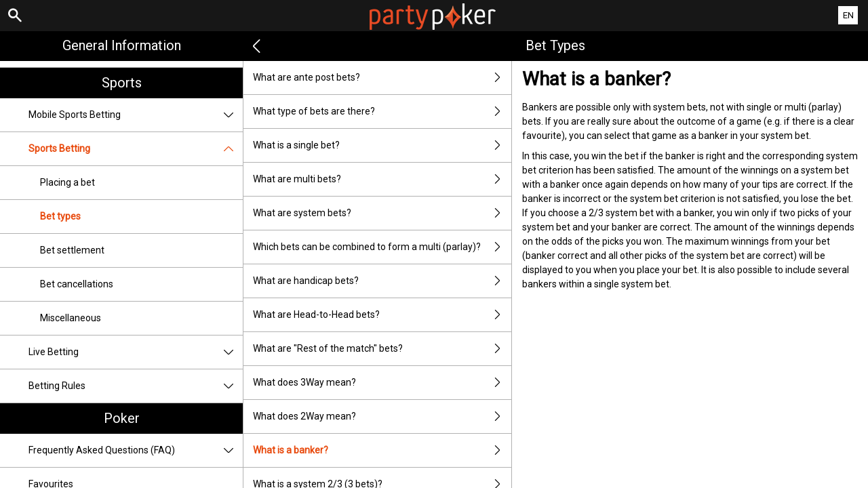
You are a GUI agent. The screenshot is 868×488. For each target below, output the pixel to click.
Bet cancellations (77, 284)
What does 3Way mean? (382, 383)
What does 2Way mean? (382, 416)
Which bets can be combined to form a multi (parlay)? (382, 247)
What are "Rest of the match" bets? (382, 349)
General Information (122, 45)
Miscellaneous (71, 318)
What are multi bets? (382, 179)
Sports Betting (136, 149)
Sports (122, 83)
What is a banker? (382, 450)
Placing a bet (67, 182)
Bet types (60, 216)
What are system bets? (382, 213)
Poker (122, 418)
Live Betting (136, 352)
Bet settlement (72, 250)
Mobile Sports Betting (136, 115)
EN (848, 15)
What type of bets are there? (382, 111)
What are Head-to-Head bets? (382, 315)
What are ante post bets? (382, 78)
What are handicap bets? (382, 281)
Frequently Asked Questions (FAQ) (136, 450)
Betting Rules (136, 386)
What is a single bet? (382, 145)
